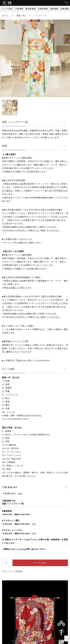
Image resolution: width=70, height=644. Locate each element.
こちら (18, 549)
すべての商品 (7, 9)
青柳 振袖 (54, 9)
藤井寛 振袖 (31, 9)
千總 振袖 (19, 9)
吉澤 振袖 (65, 9)
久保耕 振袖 (43, 9)
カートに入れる (40, 563)
